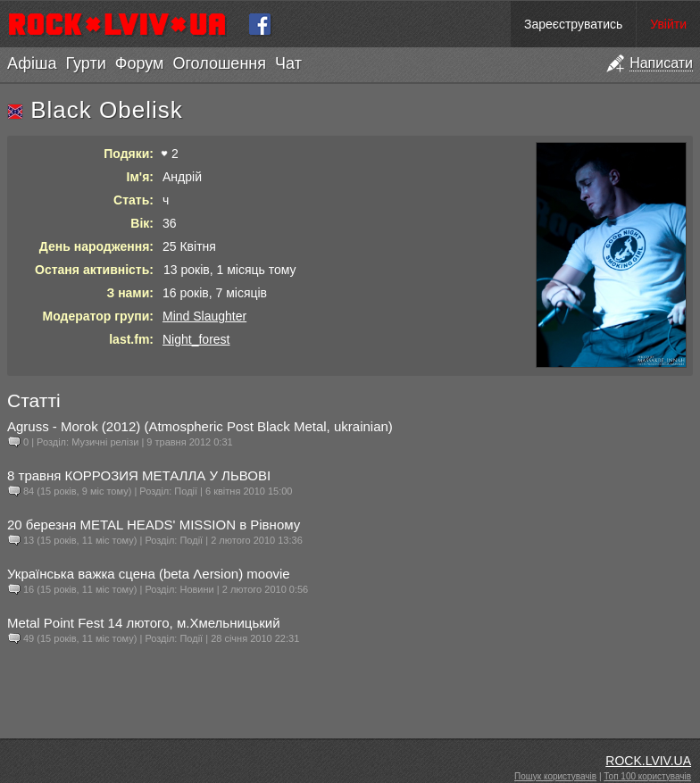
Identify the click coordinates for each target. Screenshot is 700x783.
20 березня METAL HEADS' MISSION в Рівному (154, 525)
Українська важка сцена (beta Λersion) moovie (149, 574)
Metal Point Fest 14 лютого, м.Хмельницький (144, 623)
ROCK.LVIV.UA (648, 761)
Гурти (85, 63)
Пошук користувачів (555, 776)
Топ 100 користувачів (647, 776)
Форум (140, 63)
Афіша (32, 63)
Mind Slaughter (204, 316)
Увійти (668, 24)
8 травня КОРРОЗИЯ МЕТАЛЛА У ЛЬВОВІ (139, 475)
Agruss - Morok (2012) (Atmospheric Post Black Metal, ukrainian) (200, 426)
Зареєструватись (573, 24)
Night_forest (196, 339)
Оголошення (219, 63)
